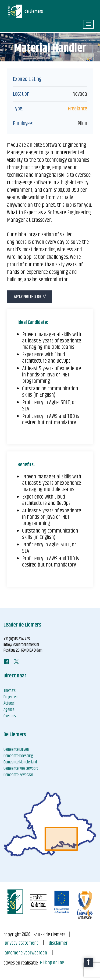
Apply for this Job (30, 297)
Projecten (11, 697)
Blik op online (52, 963)
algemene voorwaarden (26, 953)
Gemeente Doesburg (18, 756)
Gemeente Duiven (16, 750)
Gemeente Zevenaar (18, 775)
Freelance (77, 109)
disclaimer (58, 943)
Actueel (9, 703)
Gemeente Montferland (20, 762)
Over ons (10, 716)
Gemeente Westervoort (21, 769)
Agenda (9, 710)
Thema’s (10, 691)
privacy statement (21, 943)
